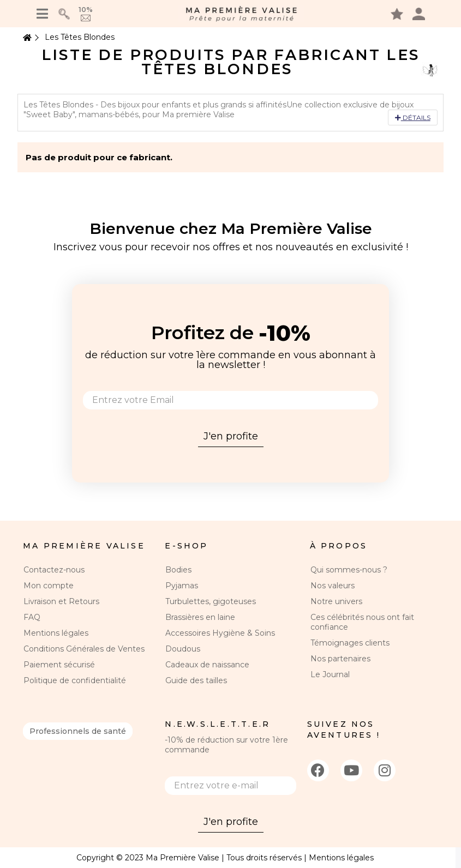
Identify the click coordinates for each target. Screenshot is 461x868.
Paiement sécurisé (59, 665)
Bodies (178, 570)
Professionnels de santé (78, 731)
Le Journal (330, 674)
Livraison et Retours (61, 601)
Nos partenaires (340, 659)
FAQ (32, 617)
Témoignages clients (350, 643)
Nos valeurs (333, 586)
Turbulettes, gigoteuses (211, 601)
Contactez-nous (54, 570)
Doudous (183, 649)
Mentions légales (56, 633)
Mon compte (49, 586)
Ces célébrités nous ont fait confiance (362, 622)
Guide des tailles (196, 680)
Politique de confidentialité (75, 680)
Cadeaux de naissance (207, 665)
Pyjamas (182, 586)
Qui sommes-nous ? (349, 570)
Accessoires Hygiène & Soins (220, 633)
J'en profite (231, 436)
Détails (413, 117)
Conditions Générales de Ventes (84, 649)
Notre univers (336, 601)
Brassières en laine (200, 617)
